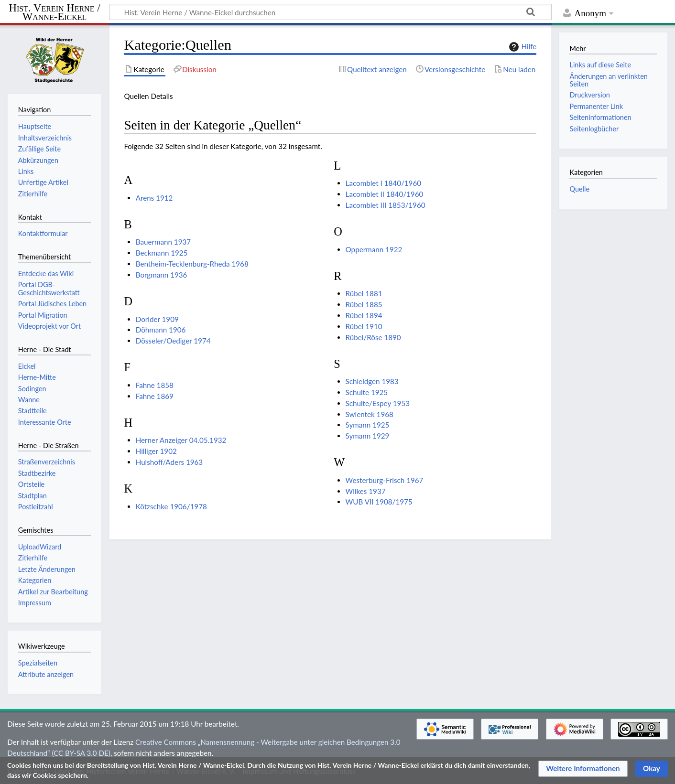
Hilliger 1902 (156, 451)
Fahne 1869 (155, 396)
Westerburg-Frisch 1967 (385, 480)
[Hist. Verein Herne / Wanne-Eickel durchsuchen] (330, 12)
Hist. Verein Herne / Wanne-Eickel (55, 13)
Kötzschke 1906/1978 (171, 506)
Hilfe (522, 47)
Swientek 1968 (370, 414)
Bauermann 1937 (163, 242)
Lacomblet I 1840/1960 (383, 183)
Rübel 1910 (364, 326)
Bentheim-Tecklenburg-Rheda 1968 (192, 264)
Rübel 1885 (364, 304)
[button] (583, 769)
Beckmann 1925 (162, 253)
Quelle (579, 189)
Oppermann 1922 (374, 249)
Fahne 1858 (155, 385)
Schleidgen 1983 (372, 381)
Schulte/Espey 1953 (378, 403)
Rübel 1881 (364, 293)
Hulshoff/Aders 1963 (169, 462)
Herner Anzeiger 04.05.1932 (181, 440)
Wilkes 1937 (366, 491)
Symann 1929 (368, 436)
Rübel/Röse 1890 (373, 337)
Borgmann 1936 (162, 275)
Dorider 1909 (157, 319)
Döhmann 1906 (161, 330)
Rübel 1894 (364, 315)
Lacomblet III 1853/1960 (386, 205)
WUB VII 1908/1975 (379, 502)
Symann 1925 (368, 425)
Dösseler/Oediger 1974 (173, 341)
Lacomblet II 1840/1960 (385, 194)
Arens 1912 (154, 198)
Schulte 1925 (367, 392)
